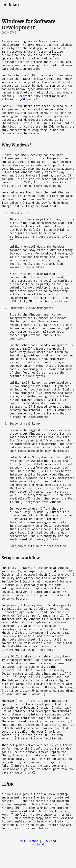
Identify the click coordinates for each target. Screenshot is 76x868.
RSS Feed (49, 841)
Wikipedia (28, 99)
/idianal (38, 844)
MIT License (29, 841)
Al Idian (11, 5)
